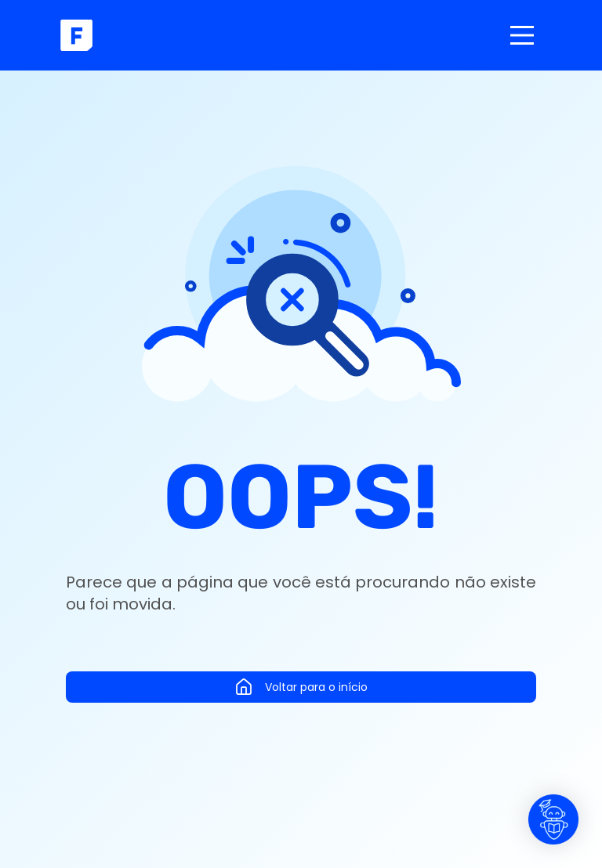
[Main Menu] (522, 35)
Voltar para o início (301, 687)
